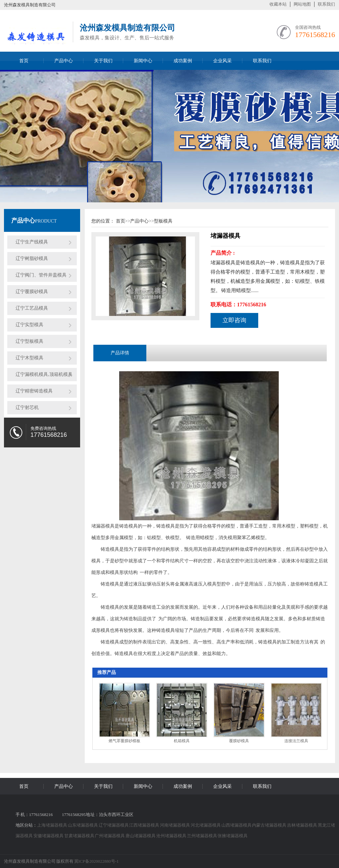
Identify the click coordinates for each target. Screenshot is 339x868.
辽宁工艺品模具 (32, 308)
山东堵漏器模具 (83, 825)
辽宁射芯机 (27, 408)
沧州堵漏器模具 (172, 836)
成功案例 (183, 61)
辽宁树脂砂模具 (32, 258)
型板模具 (163, 221)
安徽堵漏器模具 (49, 836)
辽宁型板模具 (29, 341)
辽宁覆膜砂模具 (32, 292)
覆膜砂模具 (239, 741)
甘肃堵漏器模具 (80, 836)
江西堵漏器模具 (145, 825)
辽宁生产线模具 (32, 242)
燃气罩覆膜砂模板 (124, 741)
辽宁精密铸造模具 (34, 391)
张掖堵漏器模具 (233, 836)
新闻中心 (143, 61)
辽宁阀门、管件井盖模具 (41, 275)
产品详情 (120, 353)
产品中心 (64, 61)
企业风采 (222, 61)
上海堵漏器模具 (52, 825)
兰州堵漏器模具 (202, 836)
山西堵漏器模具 (237, 825)
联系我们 (326, 4)
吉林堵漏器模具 (302, 825)
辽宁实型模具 (29, 325)
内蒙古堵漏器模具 (269, 825)
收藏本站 (278, 4)
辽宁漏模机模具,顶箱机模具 (44, 374)
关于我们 (103, 61)
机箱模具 (182, 741)
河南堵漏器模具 (175, 825)
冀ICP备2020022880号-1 (97, 861)
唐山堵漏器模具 (141, 836)
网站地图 (302, 4)
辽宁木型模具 (29, 358)
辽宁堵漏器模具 (114, 825)
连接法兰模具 (296, 741)
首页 (24, 61)
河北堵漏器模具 (206, 825)
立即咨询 (234, 320)
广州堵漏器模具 (110, 836)
